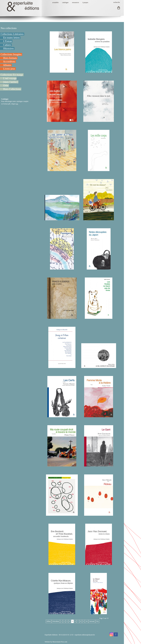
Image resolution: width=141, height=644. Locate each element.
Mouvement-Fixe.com (60, 642)
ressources (75, 2)
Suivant (92, 621)
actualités (55, 2)
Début (49, 621)
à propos (85, 2)
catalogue (65, 2)
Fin (97, 621)
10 (87, 621)
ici (17, 104)
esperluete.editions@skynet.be (85, 635)
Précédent (56, 621)
